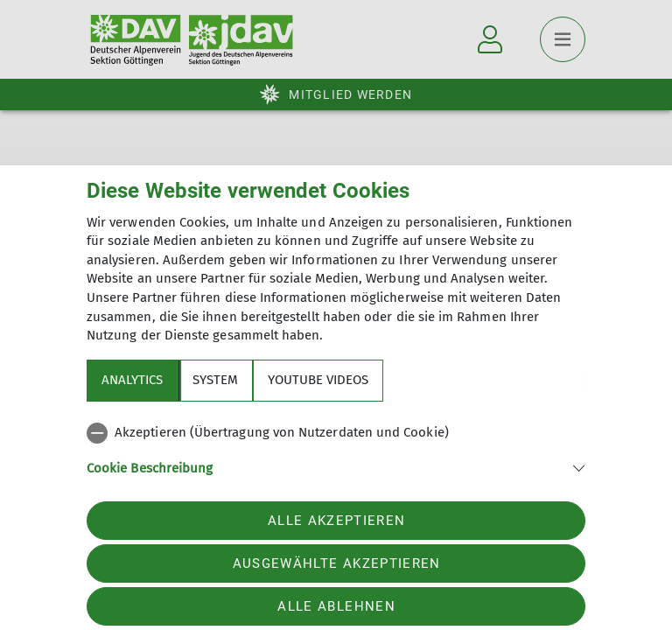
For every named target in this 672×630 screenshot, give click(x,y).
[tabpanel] (336, 460)
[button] (336, 467)
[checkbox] (336, 433)
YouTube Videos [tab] (318, 380)
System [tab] (215, 380)
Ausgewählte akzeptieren (337, 563)
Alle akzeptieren (336, 521)
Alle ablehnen (336, 606)
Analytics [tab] (132, 380)
